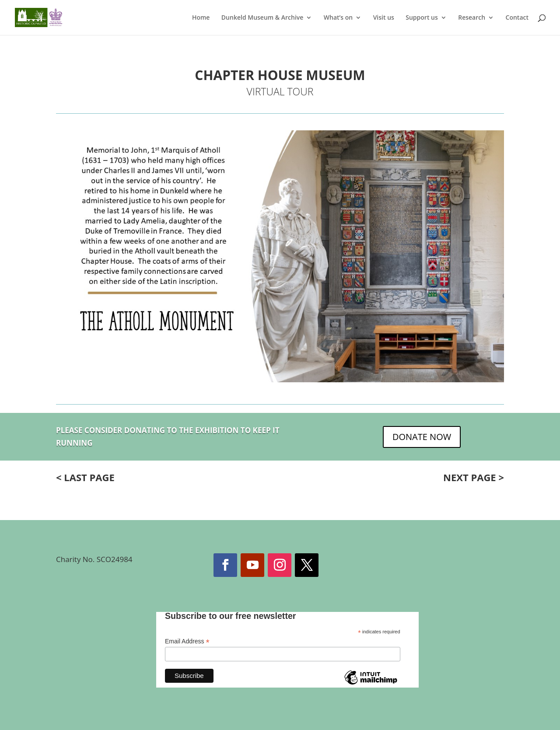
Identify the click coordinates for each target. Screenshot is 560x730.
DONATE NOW (422, 437)
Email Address (187, 641)
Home (201, 18)
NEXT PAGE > (474, 477)
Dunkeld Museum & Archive (262, 18)
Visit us (384, 18)
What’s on (338, 18)
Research (472, 18)
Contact (517, 18)
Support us (422, 18)
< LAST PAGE (85, 477)
